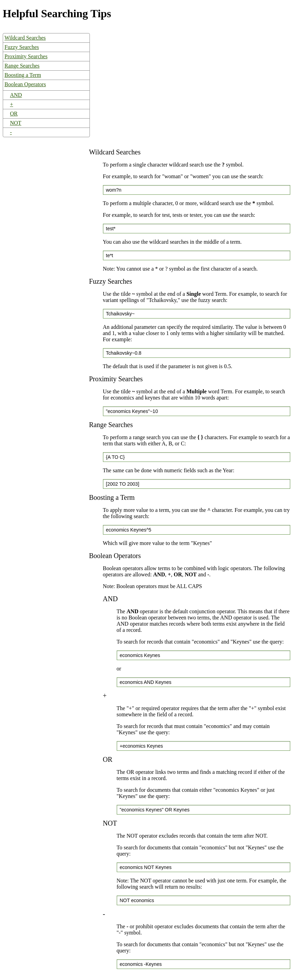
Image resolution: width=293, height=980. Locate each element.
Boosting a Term (23, 75)
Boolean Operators (25, 84)
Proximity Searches (26, 56)
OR (14, 114)
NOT (16, 123)
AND (16, 95)
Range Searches (22, 66)
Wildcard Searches (25, 38)
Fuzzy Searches (22, 47)
